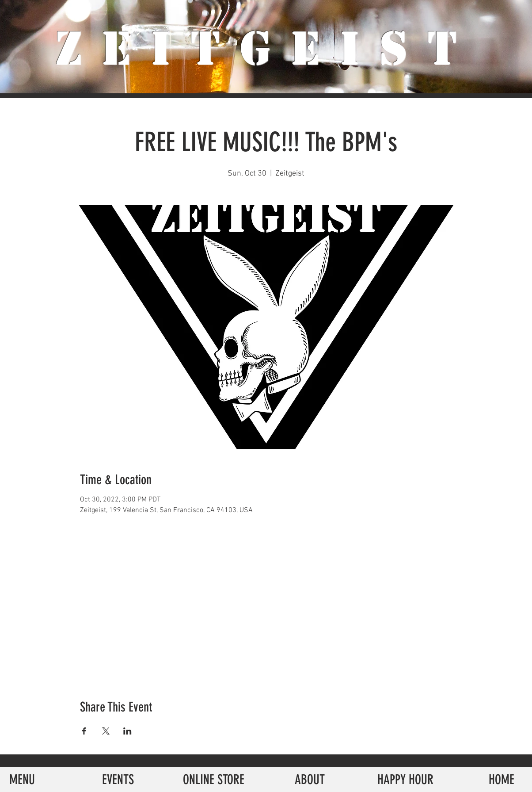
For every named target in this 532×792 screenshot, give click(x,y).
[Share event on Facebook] (84, 731)
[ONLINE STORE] (214, 779)
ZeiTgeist (266, 49)
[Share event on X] (106, 731)
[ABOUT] (310, 779)
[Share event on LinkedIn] (127, 731)
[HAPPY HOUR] (405, 779)
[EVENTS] (118, 779)
